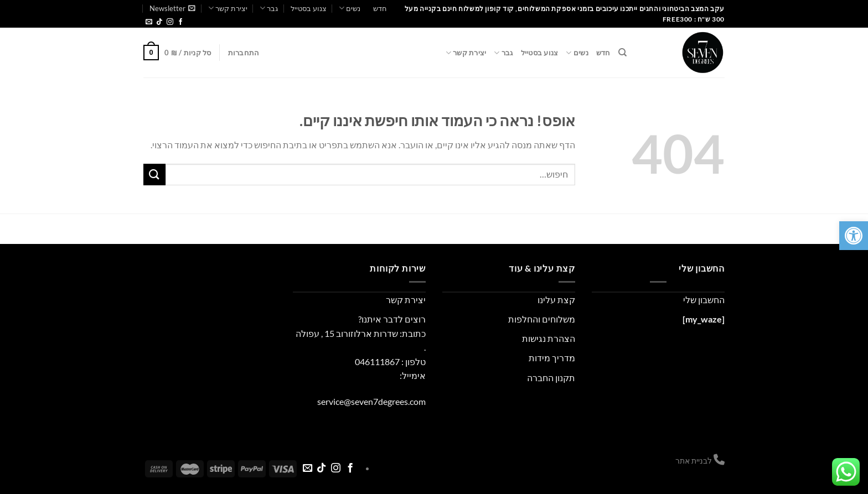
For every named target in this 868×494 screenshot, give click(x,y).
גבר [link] (269, 8)
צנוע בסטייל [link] (309, 8)
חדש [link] (380, 8)
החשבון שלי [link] (704, 300)
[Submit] (154, 175)
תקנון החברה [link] (551, 378)
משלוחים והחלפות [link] (542, 319)
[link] (854, 236)
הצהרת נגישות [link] (549, 338)
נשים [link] (350, 8)
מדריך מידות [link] (552, 358)
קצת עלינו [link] (556, 300)
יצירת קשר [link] (228, 8)
